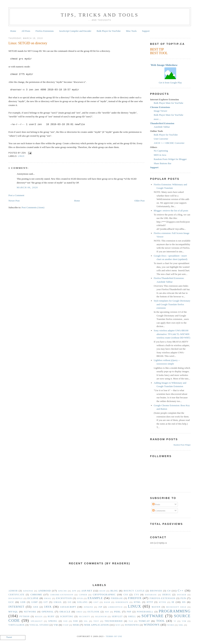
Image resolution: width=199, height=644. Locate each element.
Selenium (101, 617)
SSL (86, 621)
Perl (118, 612)
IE (173, 602)
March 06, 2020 (27, 187)
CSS (126, 595)
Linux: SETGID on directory (28, 43)
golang (82, 602)
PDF (107, 612)
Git (46, 602)
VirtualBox (17, 625)
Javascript (68, 607)
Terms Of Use (114, 636)
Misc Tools (131, 31)
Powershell (145, 612)
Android (45, 591)
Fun (183, 598)
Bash (103, 591)
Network (30, 612)
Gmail (58, 602)
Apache (62, 591)
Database (151, 595)
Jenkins (88, 607)
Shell (132, 617)
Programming (175, 611)
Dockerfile (16, 598)
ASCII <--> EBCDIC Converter (169, 143)
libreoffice (115, 607)
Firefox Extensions (45, 31)
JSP (100, 607)
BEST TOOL (159, 53)
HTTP (150, 602)
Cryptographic (104, 595)
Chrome (36, 595)
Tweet (9, 637)
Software (152, 616)
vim (184, 621)
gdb (23, 602)
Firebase (117, 598)
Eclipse (33, 598)
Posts (156, 504)
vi (175, 621)
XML (181, 625)
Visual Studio (39, 625)
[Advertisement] (99, 577)
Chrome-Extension (62, 595)
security (85, 617)
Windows (152, 625)
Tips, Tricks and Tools (100, 15)
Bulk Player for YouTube (109, 31)
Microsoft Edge (176, 607)
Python (25, 617)
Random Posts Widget (182, 445)
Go (69, 602)
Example (95, 598)
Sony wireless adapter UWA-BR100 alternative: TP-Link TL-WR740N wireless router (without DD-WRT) (172, 334)
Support (146, 31)
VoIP (66, 625)
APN (74, 591)
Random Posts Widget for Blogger (170, 159)
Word (171, 625)
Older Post (140, 201)
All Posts (26, 31)
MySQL (13, 612)
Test (96, 621)
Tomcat (144, 621)
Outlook (93, 612)
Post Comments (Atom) (33, 207)
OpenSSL (48, 612)
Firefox (135, 598)
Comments (159, 511)
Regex (39, 617)
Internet (16, 607)
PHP (129, 612)
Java (48, 607)
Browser (156, 591)
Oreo (79, 612)
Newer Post (14, 201)
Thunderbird (114, 621)
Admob (13, 591)
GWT (96, 602)
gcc (11, 602)
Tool (161, 621)
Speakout (37, 621)
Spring (53, 621)
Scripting (67, 617)
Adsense (28, 591)
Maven (156, 607)
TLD (131, 621)
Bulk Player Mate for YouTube (168, 103)
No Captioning (161, 151)
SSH (75, 621)
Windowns (132, 625)
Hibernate (122, 602)
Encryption (64, 598)
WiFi (118, 625)
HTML (137, 602)
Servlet (117, 617)
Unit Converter (161, 139)
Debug (167, 595)
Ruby (51, 617)
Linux (21, 156)
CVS (137, 595)
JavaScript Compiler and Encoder (75, 31)
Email (48, 598)
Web (76, 625)
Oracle (65, 612)
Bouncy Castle (134, 591)
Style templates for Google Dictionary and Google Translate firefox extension (172, 304)
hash (107, 602)
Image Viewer (160, 111)
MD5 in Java (160, 155)
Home (13, 31)
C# (169, 591)
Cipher (83, 595)
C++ (181, 590)
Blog (114, 591)
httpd (163, 602)
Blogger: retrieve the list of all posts (171, 211)
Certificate (16, 595)
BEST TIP (157, 49)
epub (80, 598)
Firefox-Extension (162, 598)
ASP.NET (87, 591)
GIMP (35, 602)
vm (56, 625)
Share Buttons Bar (162, 163)
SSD (65, 621)
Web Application (96, 625)
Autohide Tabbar (162, 127)
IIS (184, 602)
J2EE (36, 607)
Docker (182, 595)
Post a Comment (16, 195)
